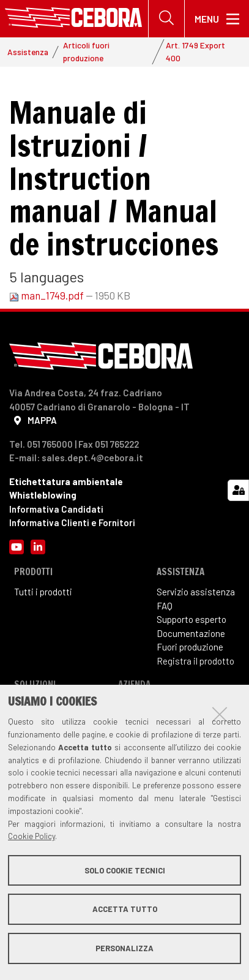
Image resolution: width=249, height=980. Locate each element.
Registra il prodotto (195, 661)
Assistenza (28, 52)
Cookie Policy (32, 836)
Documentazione (191, 633)
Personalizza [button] (124, 948)
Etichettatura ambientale (66, 481)
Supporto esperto (191, 619)
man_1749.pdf (47, 295)
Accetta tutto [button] (125, 909)
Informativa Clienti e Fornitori (72, 522)
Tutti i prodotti (43, 592)
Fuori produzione (190, 647)
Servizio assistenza (196, 592)
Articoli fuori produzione (86, 51)
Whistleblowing (43, 495)
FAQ (165, 606)
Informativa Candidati (56, 509)
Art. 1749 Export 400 (195, 51)
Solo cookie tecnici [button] (125, 870)
